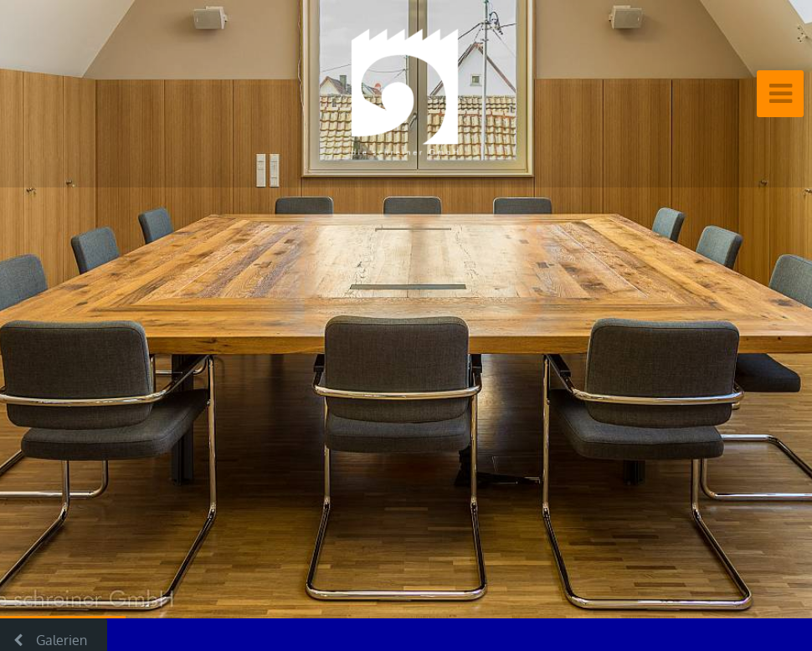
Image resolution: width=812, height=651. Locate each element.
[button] (50, 309)
